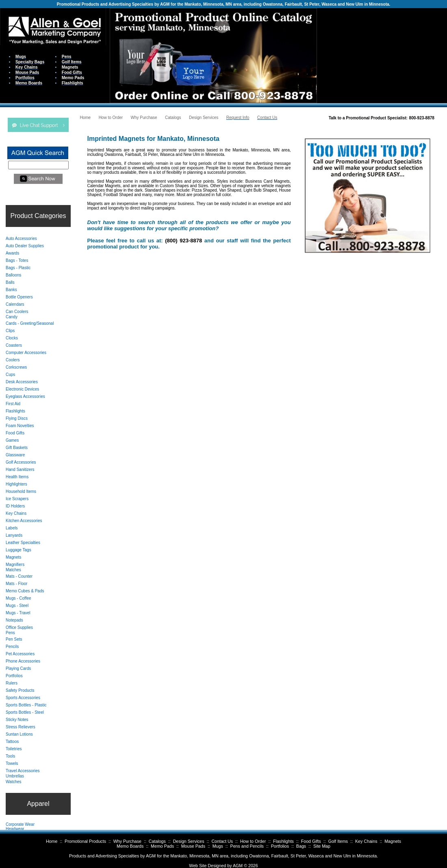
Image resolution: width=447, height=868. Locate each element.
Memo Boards (130, 846)
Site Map (322, 846)
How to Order (253, 841)
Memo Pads (162, 846)
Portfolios (280, 846)
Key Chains (366, 841)
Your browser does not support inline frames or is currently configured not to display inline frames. (382, 55)
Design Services (189, 841)
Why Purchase (127, 841)
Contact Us (222, 841)
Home (52, 841)
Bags (301, 846)
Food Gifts (311, 841)
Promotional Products (85, 841)
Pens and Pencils (247, 846)
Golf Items (338, 841)
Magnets (393, 841)
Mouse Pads (193, 846)
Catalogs (157, 841)
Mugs (218, 846)
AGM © (240, 866)
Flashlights (283, 841)
